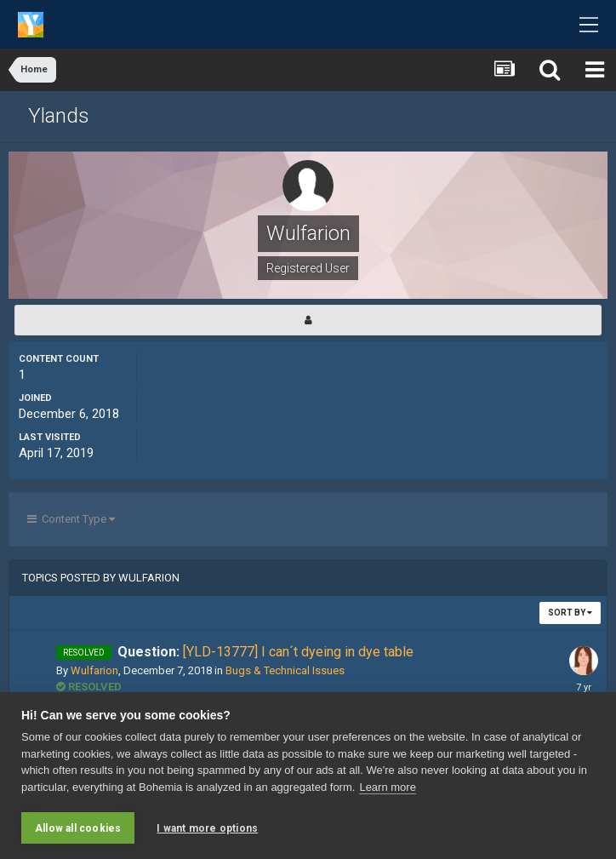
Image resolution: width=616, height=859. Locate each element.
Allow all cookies (78, 828)
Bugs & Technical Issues (285, 670)
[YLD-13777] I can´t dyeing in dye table (265, 652)
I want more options (207, 828)
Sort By (570, 613)
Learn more (387, 787)
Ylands (59, 116)
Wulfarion (94, 670)
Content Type (71, 519)
